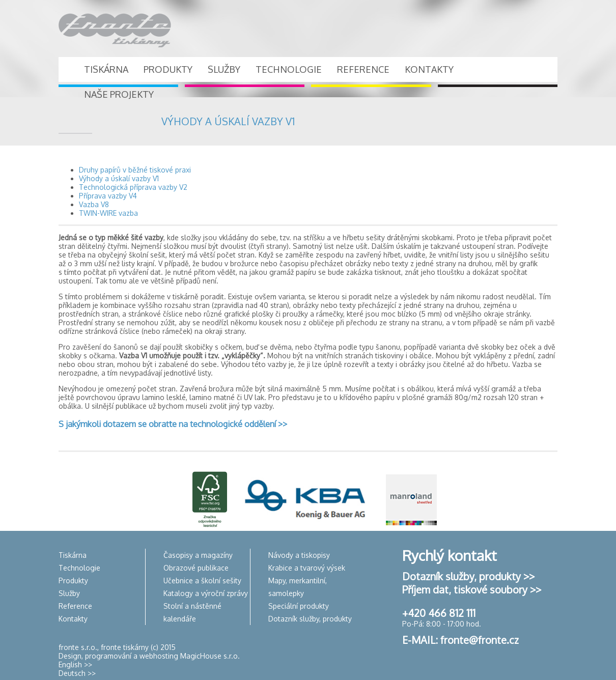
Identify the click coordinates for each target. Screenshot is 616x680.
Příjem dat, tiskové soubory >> (472, 589)
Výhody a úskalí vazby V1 (119, 178)
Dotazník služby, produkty (310, 619)
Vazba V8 (94, 204)
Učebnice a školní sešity (202, 580)
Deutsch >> (77, 673)
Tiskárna (73, 555)
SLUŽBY (224, 69)
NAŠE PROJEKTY (119, 94)
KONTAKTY (429, 69)
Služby (69, 593)
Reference (75, 606)
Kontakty (73, 619)
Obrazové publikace (196, 568)
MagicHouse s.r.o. (210, 656)
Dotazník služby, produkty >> (468, 576)
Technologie (79, 568)
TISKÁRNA (106, 69)
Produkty (73, 580)
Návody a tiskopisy (299, 555)
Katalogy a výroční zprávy (206, 593)
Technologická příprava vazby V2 (133, 187)
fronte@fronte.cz (480, 640)
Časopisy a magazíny (198, 555)
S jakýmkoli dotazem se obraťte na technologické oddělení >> (173, 424)
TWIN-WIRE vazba (108, 213)
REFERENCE (363, 69)
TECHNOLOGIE (289, 69)
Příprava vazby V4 (108, 196)
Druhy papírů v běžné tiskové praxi (135, 170)
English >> (75, 664)
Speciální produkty (299, 606)
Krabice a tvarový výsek (307, 568)
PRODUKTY (168, 69)
